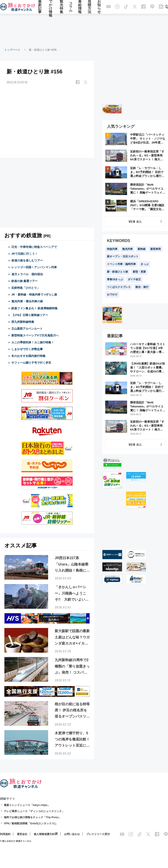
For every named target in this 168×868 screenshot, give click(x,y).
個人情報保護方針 (44, 834)
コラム (71, 7)
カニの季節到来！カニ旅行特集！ (33, 342)
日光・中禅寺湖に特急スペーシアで (34, 247)
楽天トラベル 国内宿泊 (27, 274)
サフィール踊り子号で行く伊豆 (31, 363)
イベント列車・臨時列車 (121, 264)
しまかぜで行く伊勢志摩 (27, 349)
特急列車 (112, 249)
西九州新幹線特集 (23, 322)
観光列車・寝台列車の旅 (27, 301)
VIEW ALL (135, 221)
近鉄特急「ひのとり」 (26, 288)
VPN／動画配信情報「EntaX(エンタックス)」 (31, 823)
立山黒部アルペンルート (27, 329)
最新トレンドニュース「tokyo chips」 (27, 805)
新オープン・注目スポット (123, 256)
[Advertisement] (84, 31)
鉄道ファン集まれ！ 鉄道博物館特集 (35, 308)
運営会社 (22, 834)
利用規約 (5, 834)
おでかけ (112, 294)
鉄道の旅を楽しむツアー (27, 260)
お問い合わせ (72, 834)
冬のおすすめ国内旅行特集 (28, 356)
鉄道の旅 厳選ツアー (25, 281)
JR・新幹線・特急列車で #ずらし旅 (34, 295)
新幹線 (142, 249)
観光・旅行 (142, 287)
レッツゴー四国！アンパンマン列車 (34, 267)
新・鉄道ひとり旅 (117, 272)
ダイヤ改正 (134, 279)
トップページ (12, 50)
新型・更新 (139, 272)
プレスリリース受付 (98, 834)
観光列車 (128, 249)
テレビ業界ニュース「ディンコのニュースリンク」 (34, 811)
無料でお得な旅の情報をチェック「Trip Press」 (33, 817)
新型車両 (156, 249)
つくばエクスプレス (119, 287)
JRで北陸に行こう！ (25, 254)
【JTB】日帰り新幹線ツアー (30, 315)
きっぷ (145, 264)
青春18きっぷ (115, 279)
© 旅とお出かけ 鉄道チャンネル (16, 841)
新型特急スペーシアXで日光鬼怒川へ (35, 335)
